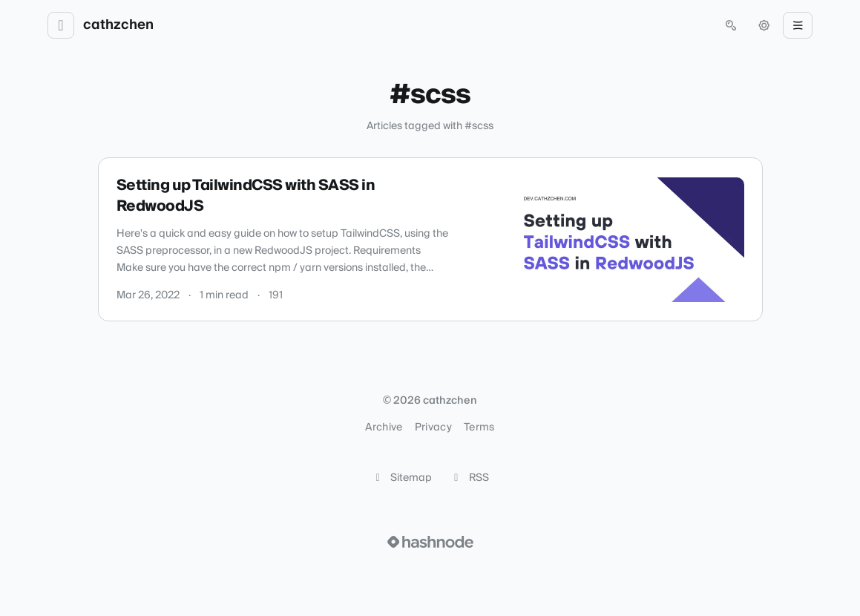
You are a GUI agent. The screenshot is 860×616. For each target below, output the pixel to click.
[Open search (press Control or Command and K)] (731, 25)
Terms (479, 427)
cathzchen (118, 25)
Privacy (433, 427)
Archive (384, 427)
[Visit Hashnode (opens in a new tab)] (430, 542)
